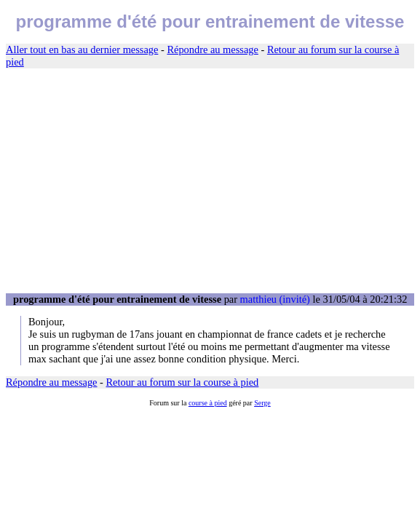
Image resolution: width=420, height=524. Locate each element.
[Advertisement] (210, 181)
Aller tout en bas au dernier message (82, 49)
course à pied (208, 403)
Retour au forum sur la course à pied (183, 382)
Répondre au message (212, 49)
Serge (262, 403)
